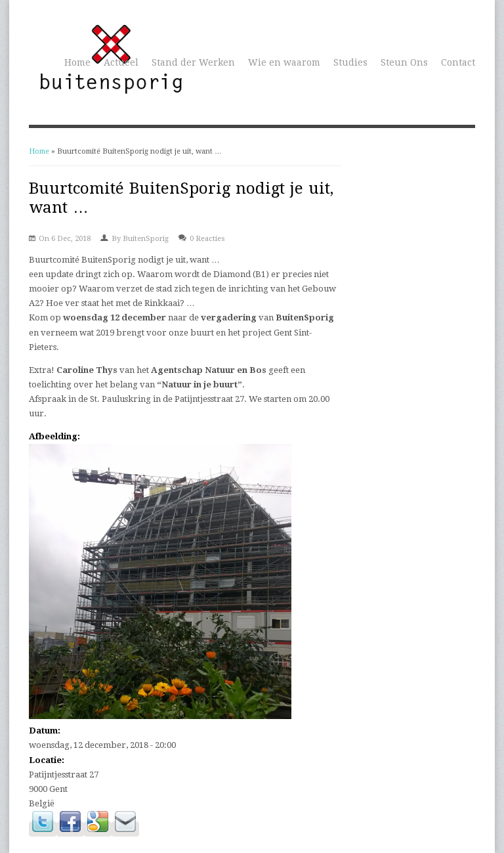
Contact (458, 62)
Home (77, 62)
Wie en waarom (284, 62)
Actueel (121, 62)
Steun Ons (404, 62)
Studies (350, 62)
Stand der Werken (193, 62)
